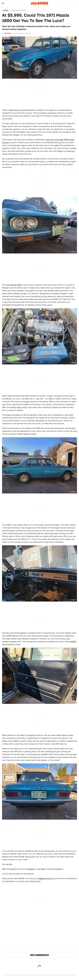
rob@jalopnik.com (45, 878)
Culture (5, 10)
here (43, 869)
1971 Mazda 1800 (14, 285)
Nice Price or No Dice (19, 10)
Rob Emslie (8, 33)
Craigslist (31, 869)
